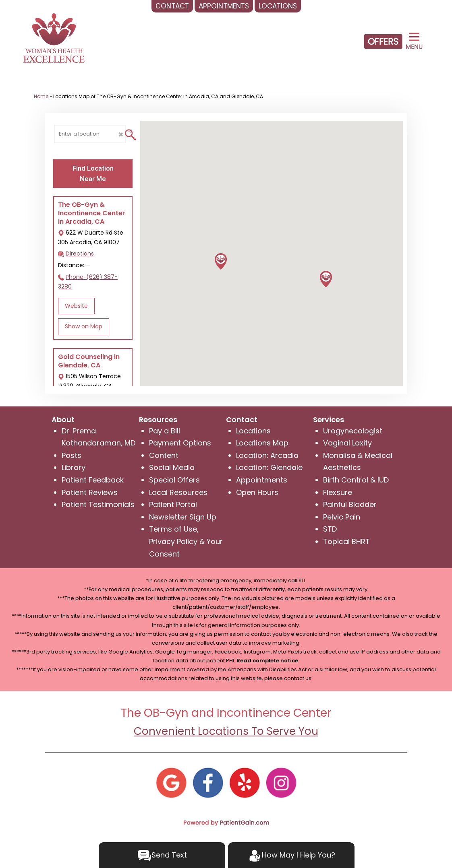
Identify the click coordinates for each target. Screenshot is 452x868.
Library (74, 467)
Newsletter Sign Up (183, 517)
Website (76, 306)
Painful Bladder (350, 504)
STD (330, 529)
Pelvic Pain (342, 517)
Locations (253, 431)
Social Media (172, 467)
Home (41, 96)
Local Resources (178, 492)
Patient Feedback (93, 480)
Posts (72, 455)
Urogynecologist (353, 431)
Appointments (262, 480)
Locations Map (262, 443)
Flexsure (338, 492)
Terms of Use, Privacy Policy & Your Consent (186, 541)
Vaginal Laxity (347, 443)
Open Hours (257, 492)
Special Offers (174, 480)
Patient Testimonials (98, 504)
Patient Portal (173, 504)
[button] (326, 279)
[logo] (54, 38)
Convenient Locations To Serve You (226, 731)
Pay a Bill (165, 431)
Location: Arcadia (267, 455)
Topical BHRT (346, 541)
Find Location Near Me (93, 173)
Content (164, 455)
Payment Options (180, 443)
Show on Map (84, 326)
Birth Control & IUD (356, 480)
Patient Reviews (90, 492)
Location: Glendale (269, 467)
